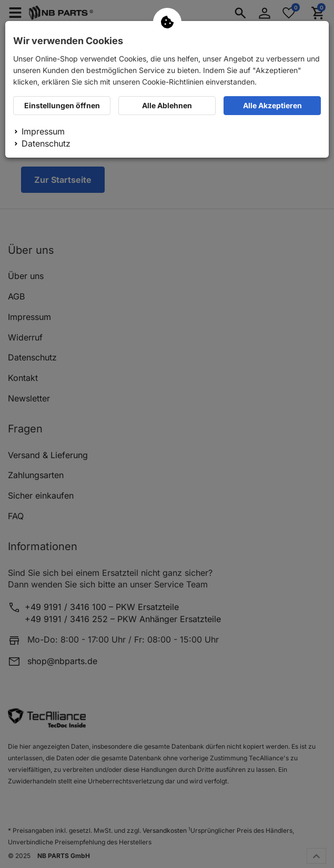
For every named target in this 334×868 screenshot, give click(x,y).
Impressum (43, 131)
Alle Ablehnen (167, 105)
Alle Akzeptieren (272, 105)
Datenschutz (46, 143)
